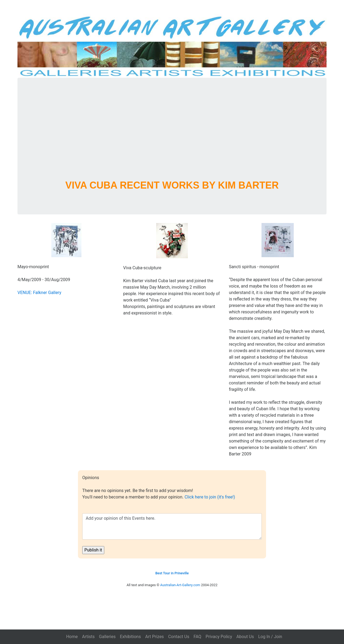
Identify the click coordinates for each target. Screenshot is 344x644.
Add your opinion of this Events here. (172, 526)
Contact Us (179, 637)
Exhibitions (130, 637)
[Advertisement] (172, 135)
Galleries (107, 637)
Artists (88, 637)
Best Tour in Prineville (172, 573)
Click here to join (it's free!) (210, 497)
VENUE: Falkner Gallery (39, 293)
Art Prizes (154, 637)
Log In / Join (270, 637)
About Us (245, 637)
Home (72, 637)
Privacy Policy (219, 637)
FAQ (197, 637)
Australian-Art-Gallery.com (180, 585)
